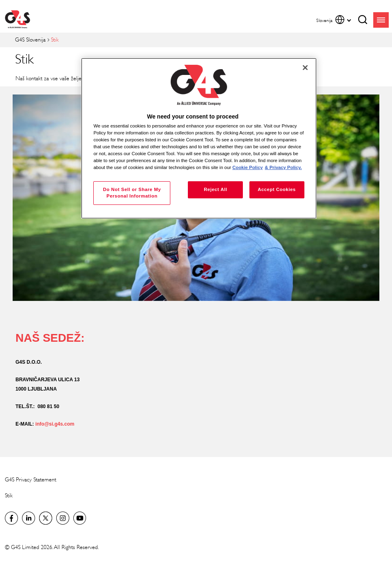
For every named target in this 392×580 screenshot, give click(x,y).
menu (381, 20)
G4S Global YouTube (80, 518)
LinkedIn (29, 518)
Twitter (46, 518)
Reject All (215, 189)
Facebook (11, 518)
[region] (199, 138)
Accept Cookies (276, 189)
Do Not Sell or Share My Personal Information (132, 193)
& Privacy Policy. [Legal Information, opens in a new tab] (283, 167)
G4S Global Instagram (63, 518)
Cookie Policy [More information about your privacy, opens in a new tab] (248, 167)
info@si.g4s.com (55, 424)
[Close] (305, 68)
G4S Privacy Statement (31, 480)
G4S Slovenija (30, 40)
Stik (9, 495)
